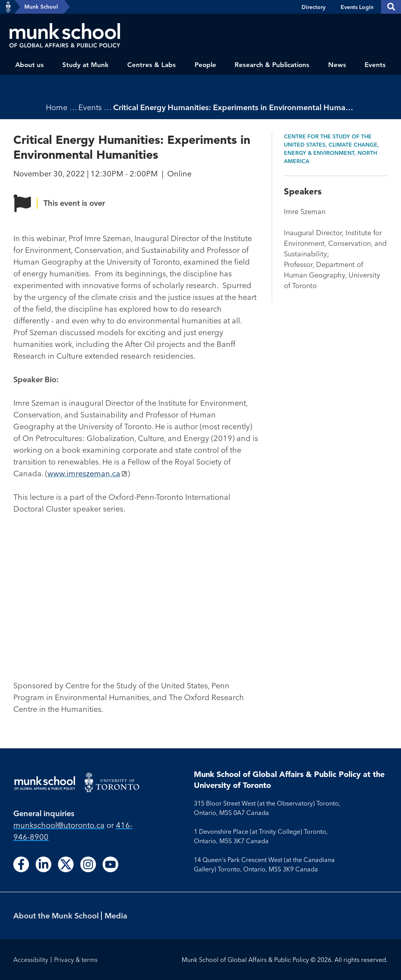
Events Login (357, 7)
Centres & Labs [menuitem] (152, 65)
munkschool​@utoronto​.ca (59, 825)
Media (116, 916)
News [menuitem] (337, 65)
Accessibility (31, 960)
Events (90, 107)
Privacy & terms (76, 960)
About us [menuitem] (30, 65)
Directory (313, 7)
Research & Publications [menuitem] (272, 65)
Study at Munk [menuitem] (85, 65)
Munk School (41, 7)
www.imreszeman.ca (84, 473)
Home (57, 107)
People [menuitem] (205, 65)
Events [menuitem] (375, 65)
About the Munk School (56, 916)
